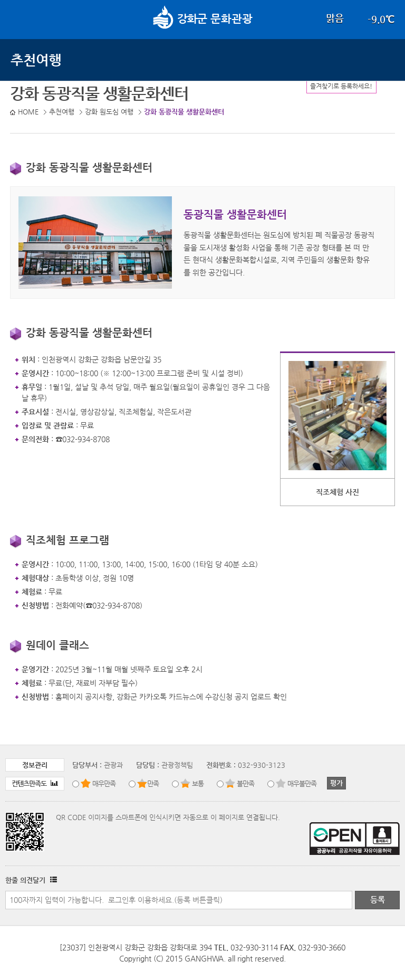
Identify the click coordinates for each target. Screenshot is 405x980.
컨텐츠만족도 (35, 783)
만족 (153, 783)
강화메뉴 (20, 18)
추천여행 (36, 60)
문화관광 (203, 18)
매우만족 (104, 783)
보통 (198, 783)
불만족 (245, 783)
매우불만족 (302, 783)
